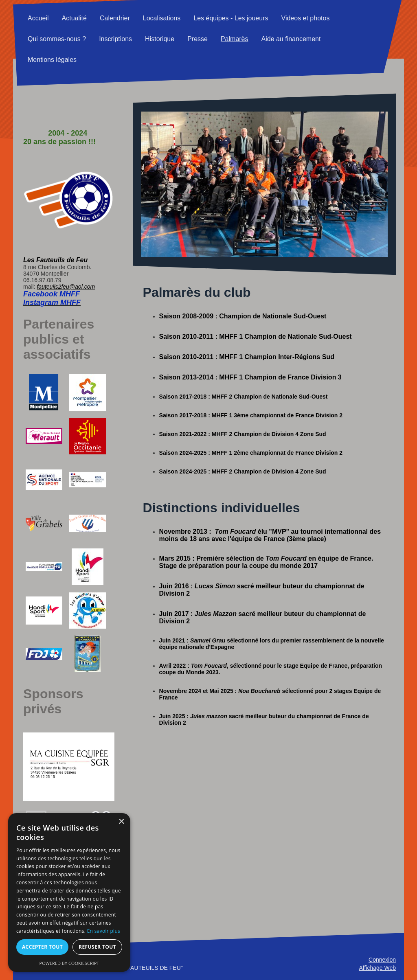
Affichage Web (377, 968)
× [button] (121, 822)
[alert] (69, 892)
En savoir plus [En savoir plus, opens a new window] (104, 931)
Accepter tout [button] (42, 947)
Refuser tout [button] (97, 947)
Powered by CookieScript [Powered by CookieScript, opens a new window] (69, 963)
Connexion (382, 960)
